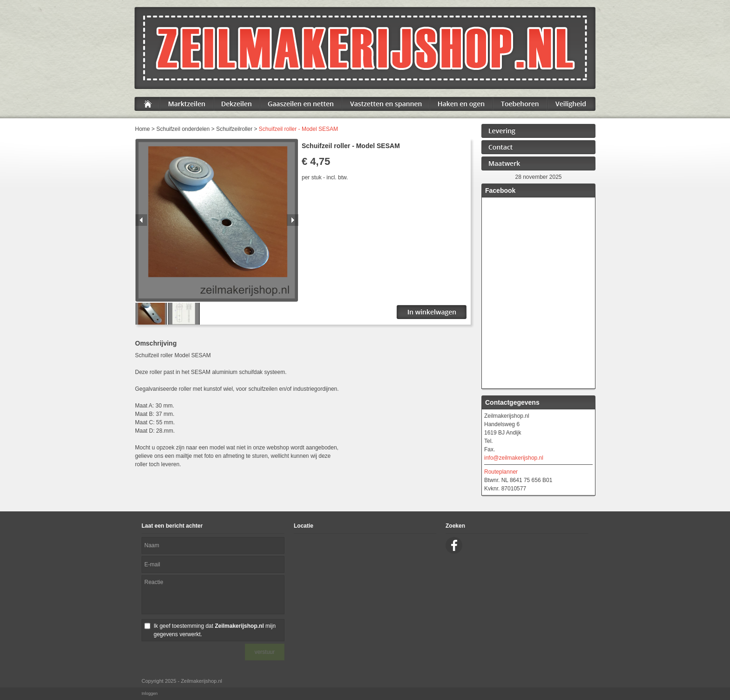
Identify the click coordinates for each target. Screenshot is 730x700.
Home (142, 129)
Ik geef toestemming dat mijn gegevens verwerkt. (215, 630)
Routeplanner (501, 472)
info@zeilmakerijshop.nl (514, 458)
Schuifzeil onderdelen (183, 129)
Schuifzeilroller (234, 129)
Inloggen (150, 693)
